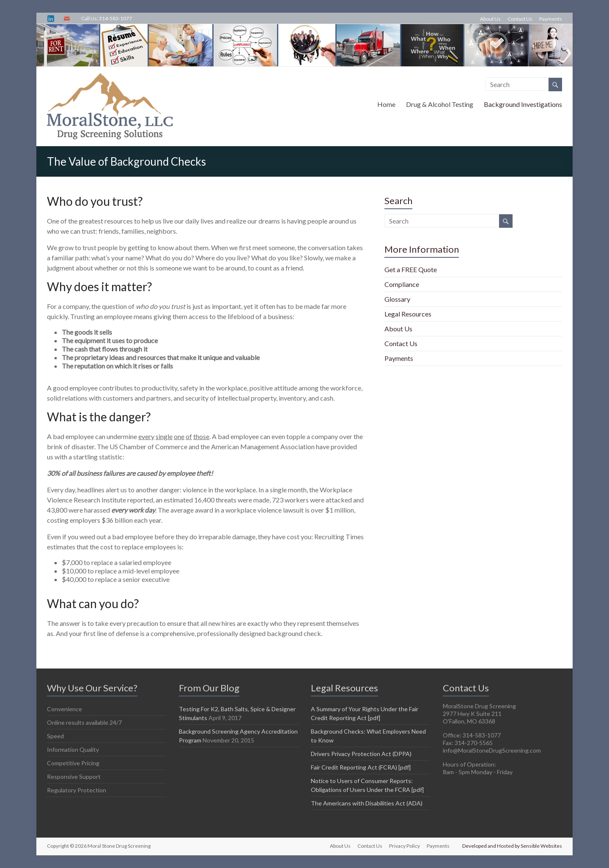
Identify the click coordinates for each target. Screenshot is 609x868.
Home (386, 104)
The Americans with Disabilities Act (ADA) (367, 803)
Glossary (397, 299)
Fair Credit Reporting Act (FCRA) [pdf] (361, 767)
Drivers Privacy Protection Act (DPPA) (361, 754)
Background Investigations (523, 104)
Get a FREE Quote (411, 269)
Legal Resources (408, 314)
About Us (490, 19)
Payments (551, 19)
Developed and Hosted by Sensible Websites (512, 846)
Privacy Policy (405, 846)
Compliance (402, 284)
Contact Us (520, 19)
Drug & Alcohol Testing (440, 104)
